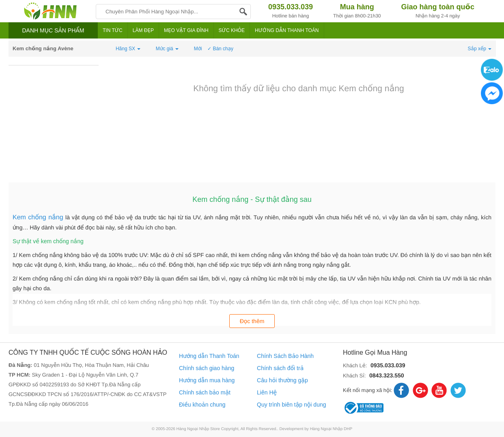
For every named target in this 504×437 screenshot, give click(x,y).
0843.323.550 (387, 375)
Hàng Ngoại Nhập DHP (331, 429)
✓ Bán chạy (220, 49)
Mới (198, 49)
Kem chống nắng (39, 217)
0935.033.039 (388, 365)
